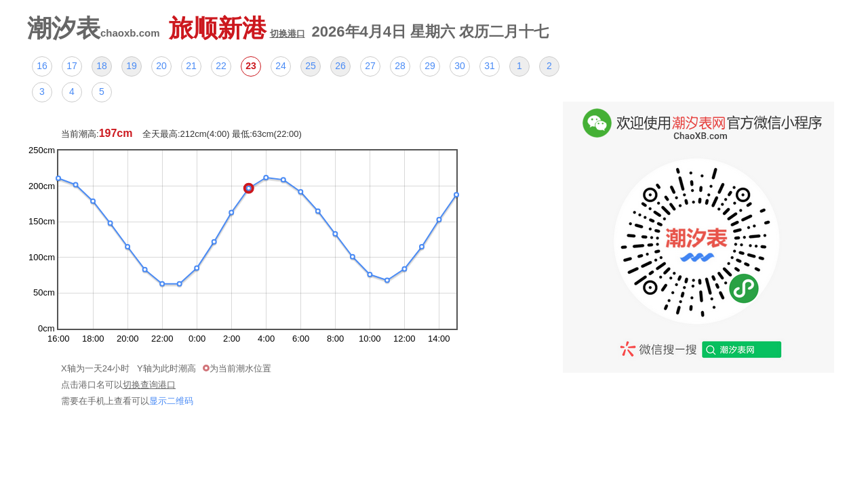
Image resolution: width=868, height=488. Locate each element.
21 (191, 66)
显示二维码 (171, 401)
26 (340, 66)
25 (311, 66)
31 (490, 66)
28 (400, 66)
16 (42, 66)
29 (430, 66)
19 (132, 66)
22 (221, 66)
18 (102, 66)
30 (460, 66)
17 (72, 66)
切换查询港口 (149, 385)
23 (251, 66)
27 (370, 66)
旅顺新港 (237, 28)
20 (161, 66)
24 (281, 66)
